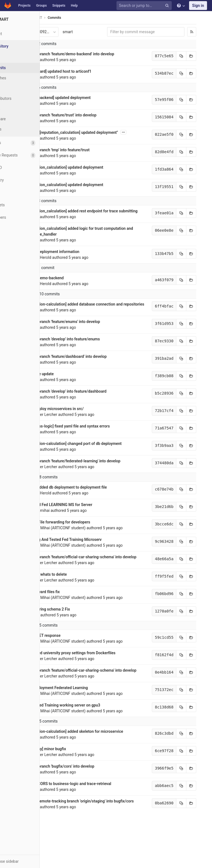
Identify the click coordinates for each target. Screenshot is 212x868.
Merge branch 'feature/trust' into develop (66, 115)
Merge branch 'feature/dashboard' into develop (71, 368)
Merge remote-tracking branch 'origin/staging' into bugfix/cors (85, 824)
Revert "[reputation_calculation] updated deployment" (77, 132)
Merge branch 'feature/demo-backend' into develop (75, 54)
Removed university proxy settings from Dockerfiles (76, 670)
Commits (19, 68)
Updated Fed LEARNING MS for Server (64, 516)
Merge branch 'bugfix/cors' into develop (65, 789)
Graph (16, 109)
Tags (15, 88)
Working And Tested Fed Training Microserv (69, 551)
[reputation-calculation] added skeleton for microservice (79, 755)
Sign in (198, 6)
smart (72, 32)
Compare (19, 119)
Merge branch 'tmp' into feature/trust (63, 150)
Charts (17, 129)
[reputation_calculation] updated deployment (69, 167)
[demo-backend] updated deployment (63, 98)
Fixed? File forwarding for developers (63, 534)
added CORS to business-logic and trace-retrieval (73, 807)
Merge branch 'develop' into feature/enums (68, 351)
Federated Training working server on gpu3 (68, 728)
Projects (24, 6)
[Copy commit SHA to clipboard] (176, 56)
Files (15, 58)
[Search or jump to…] (145, 6)
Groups (42, 6)
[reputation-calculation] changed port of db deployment (79, 455)
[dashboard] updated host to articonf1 (64, 71)
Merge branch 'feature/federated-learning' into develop (78, 473)
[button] (30, 861)
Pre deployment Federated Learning (62, 711)
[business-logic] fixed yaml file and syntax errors (73, 438)
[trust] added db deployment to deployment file (71, 499)
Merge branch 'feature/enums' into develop (68, 333)
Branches (19, 78)
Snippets (59, 6)
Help (74, 6)
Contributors (22, 98)
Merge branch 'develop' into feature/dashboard (71, 403)
